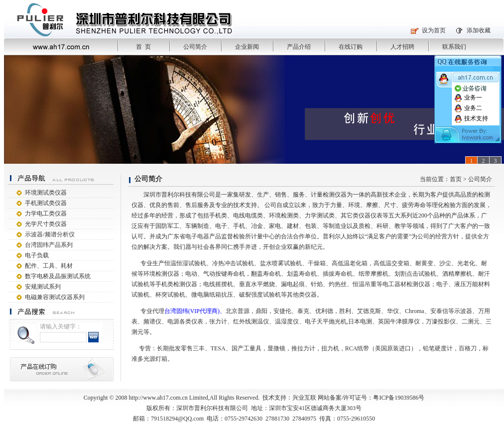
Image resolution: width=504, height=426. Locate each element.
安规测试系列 (43, 287)
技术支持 (471, 118)
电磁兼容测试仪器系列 (55, 297)
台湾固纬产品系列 (49, 245)
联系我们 (454, 47)
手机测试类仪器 (46, 203)
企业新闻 (247, 47)
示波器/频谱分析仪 (50, 234)
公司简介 (195, 47)
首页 (456, 179)
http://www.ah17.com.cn (158, 398)
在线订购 (351, 47)
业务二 (468, 108)
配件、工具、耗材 (49, 266)
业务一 (468, 98)
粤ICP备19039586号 (399, 398)
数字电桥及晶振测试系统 (58, 276)
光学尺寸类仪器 (46, 224)
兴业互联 (304, 398)
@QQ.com (191, 419)
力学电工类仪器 (46, 213)
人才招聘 (402, 47)
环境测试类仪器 (46, 193)
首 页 (143, 47)
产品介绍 (299, 47)
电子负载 (37, 255)
